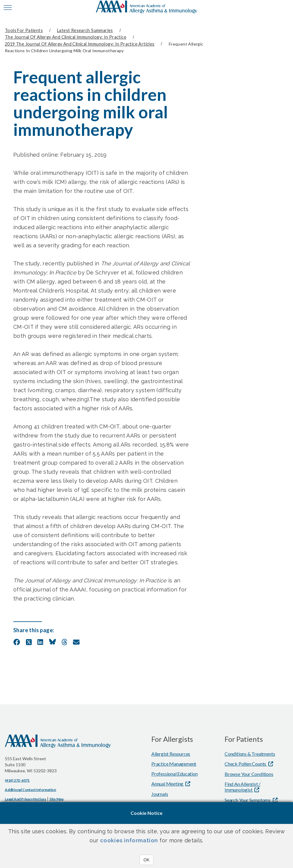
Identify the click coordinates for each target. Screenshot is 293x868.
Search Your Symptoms (248, 799)
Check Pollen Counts (246, 762)
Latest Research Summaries (85, 30)
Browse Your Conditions (249, 773)
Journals (160, 793)
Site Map (56, 798)
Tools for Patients (24, 30)
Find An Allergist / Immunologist (243, 786)
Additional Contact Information (30, 788)
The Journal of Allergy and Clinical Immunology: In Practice (66, 37)
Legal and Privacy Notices (25, 798)
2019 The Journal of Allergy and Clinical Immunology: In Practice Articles (80, 43)
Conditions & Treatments (250, 753)
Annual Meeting (168, 782)
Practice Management (174, 762)
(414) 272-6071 (17, 779)
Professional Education (175, 772)
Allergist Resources (171, 753)
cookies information (129, 840)
